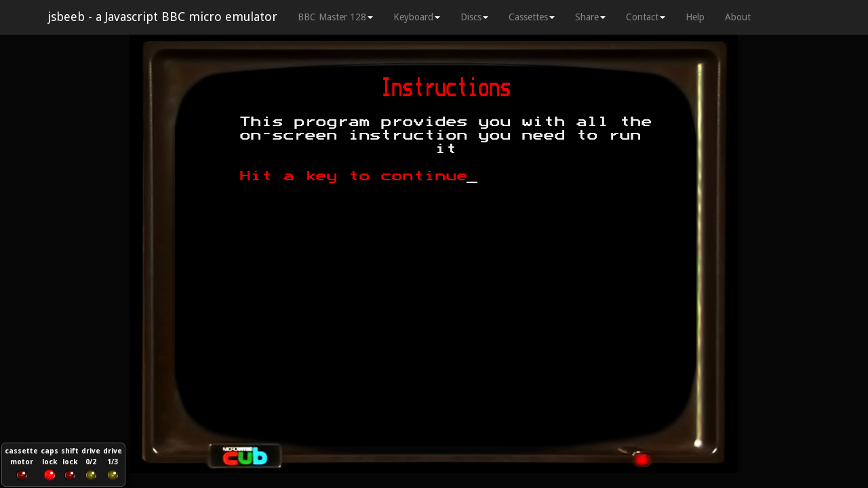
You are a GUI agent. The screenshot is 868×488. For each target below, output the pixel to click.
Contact (646, 17)
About (738, 17)
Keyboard (417, 17)
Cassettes (532, 17)
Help (695, 17)
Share (590, 17)
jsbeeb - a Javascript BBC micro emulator (162, 17)
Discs (474, 17)
